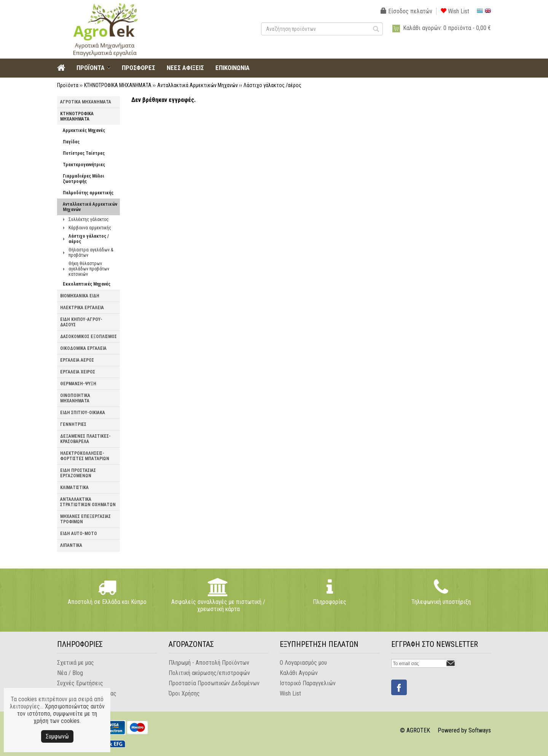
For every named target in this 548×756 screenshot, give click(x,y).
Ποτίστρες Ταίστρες (84, 153)
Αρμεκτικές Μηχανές (84, 130)
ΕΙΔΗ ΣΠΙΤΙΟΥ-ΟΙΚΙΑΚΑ (83, 413)
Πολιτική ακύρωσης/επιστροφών (209, 673)
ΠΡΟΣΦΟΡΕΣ (139, 68)
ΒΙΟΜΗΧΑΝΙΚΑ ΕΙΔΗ (80, 296)
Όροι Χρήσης (184, 693)
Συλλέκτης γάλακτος (88, 219)
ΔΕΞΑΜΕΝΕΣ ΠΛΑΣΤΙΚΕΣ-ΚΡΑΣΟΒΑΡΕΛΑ (85, 439)
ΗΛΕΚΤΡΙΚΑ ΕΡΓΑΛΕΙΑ (82, 308)
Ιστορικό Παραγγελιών (308, 683)
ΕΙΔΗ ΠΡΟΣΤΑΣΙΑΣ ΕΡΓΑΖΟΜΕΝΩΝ (78, 473)
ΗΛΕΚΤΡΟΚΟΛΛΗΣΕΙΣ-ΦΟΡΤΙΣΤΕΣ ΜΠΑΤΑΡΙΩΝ (85, 456)
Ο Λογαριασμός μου (303, 663)
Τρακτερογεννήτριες (84, 165)
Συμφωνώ (57, 736)
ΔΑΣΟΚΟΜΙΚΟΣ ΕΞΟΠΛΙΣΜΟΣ (88, 337)
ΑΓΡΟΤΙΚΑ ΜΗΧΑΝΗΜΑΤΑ (86, 102)
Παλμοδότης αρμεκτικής (88, 193)
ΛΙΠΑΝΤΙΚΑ (71, 545)
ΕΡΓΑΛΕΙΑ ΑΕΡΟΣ (77, 360)
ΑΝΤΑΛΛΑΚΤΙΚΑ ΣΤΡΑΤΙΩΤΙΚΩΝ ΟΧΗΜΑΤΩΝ (88, 502)
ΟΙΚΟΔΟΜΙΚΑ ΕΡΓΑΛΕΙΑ (83, 348)
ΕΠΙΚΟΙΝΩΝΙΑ (233, 68)
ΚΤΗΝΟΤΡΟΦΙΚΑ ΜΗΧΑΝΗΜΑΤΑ (118, 85)
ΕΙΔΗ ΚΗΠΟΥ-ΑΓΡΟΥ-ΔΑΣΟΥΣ (81, 322)
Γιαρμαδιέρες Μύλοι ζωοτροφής (84, 179)
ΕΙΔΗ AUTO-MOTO (79, 534)
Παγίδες (71, 142)
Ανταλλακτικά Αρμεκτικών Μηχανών (198, 85)
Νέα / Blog (70, 673)
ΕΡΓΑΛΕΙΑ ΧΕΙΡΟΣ (78, 372)
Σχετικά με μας (76, 663)
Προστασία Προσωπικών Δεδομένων (214, 683)
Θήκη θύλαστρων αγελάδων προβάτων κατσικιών (89, 269)
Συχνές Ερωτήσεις (80, 683)
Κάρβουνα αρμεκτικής (90, 228)
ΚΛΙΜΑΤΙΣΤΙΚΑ (74, 488)
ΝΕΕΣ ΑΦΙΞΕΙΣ (185, 68)
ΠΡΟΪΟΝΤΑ (91, 68)
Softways (480, 730)
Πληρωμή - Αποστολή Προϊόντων (209, 663)
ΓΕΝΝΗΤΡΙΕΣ (73, 424)
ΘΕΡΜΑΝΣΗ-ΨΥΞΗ (78, 384)
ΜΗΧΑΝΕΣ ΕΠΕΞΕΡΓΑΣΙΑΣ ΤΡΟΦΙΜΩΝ (85, 519)
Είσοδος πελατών (406, 11)
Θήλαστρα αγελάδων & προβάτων (91, 253)
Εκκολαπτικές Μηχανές (87, 284)
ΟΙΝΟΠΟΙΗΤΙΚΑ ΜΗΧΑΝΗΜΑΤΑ (75, 398)
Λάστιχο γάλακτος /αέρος (272, 85)
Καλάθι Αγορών (299, 673)
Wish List (455, 11)
